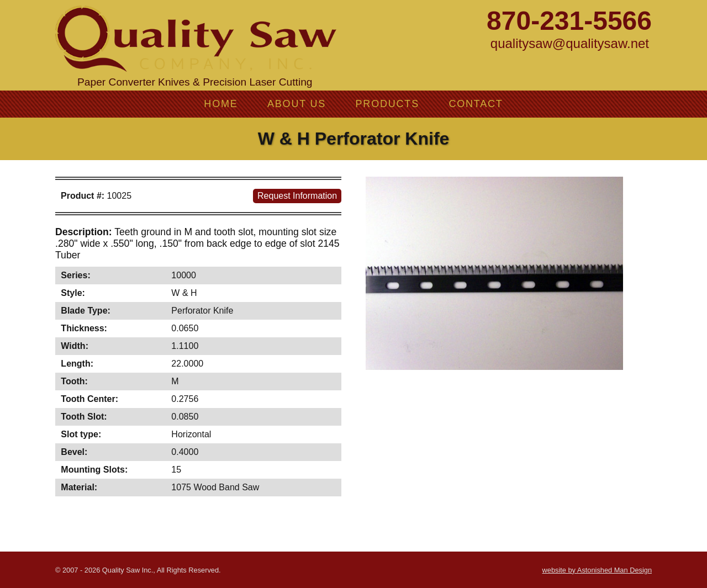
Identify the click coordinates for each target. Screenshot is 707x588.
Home (221, 104)
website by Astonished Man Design (597, 570)
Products (387, 104)
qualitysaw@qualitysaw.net (570, 43)
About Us (297, 104)
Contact (476, 104)
